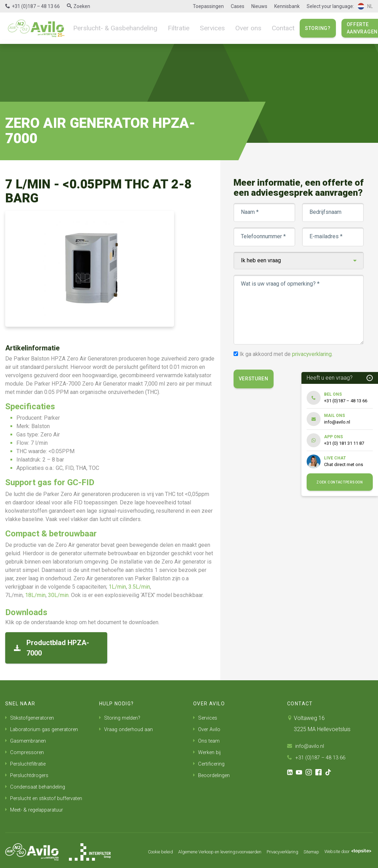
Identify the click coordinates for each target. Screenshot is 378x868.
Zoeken (82, 6)
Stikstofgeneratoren (32, 718)
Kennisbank (287, 6)
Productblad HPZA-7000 (52, 648)
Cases (238, 6)
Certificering (210, 762)
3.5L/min (139, 587)
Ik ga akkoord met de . (288, 364)
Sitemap (304, 849)
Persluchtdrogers (29, 773)
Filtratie (169, 28)
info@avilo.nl (307, 746)
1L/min (117, 587)
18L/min (35, 595)
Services (200, 28)
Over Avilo (208, 729)
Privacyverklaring (270, 849)
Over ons (234, 28)
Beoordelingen (213, 773)
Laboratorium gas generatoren (45, 729)
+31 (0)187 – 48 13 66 (36, 6)
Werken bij (208, 751)
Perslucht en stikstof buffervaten (47, 796)
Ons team (207, 740)
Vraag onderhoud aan (128, 729)
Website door (344, 849)
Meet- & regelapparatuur (37, 807)
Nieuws (259, 6)
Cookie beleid (129, 849)
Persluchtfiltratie (27, 762)
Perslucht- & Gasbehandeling (111, 28)
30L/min (58, 595)
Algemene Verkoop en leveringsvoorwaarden (198, 849)
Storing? (300, 28)
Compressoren (26, 751)
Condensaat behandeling (38, 785)
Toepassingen (208, 6)
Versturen (255, 389)
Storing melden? (121, 718)
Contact (266, 28)
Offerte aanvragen (344, 28)
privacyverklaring (314, 364)
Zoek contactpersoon (340, 482)
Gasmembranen (27, 740)
